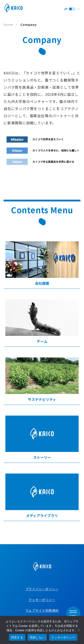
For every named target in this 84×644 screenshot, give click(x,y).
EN (78, 9)
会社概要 (42, 264)
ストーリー (42, 438)
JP (66, 9)
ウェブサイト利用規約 (42, 610)
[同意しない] (78, 630)
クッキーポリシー (42, 600)
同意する (17, 637)
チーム (42, 322)
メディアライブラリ (42, 496)
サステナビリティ (42, 380)
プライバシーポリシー (42, 589)
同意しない (37, 637)
